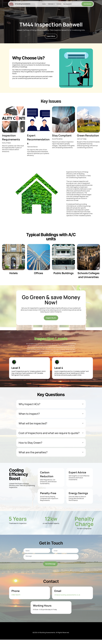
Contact (60, 4)
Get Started (87, 4)
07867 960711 (16, 595)
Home (44, 4)
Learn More (51, 36)
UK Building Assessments (24, 4)
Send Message (50, 564)
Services (51, 4)
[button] (51, 404)
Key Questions (68, 4)
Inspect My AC (51, 318)
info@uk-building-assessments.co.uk (67, 595)
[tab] (51, 404)
